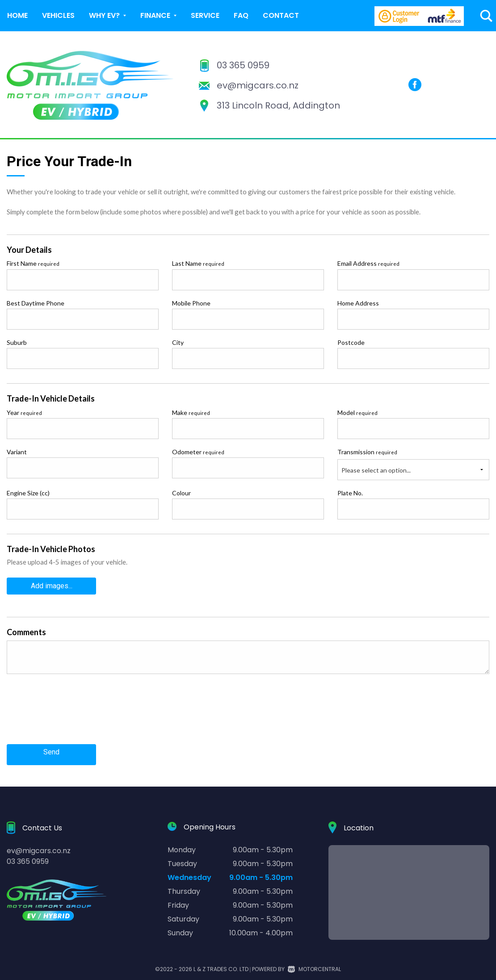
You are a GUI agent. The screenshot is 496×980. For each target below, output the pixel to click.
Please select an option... (376, 470)
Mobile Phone (191, 303)
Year (24, 413)
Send (51, 748)
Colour (181, 493)
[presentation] (75, 713)
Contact (281, 15)
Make (191, 413)
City (178, 342)
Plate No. (350, 493)
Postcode (351, 342)
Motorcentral (314, 963)
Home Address (358, 303)
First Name (33, 263)
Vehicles (58, 15)
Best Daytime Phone (36, 303)
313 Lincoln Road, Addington (278, 105)
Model (357, 413)
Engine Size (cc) (28, 493)
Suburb (17, 342)
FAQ (241, 15)
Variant (17, 452)
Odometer (198, 452)
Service (205, 15)
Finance (158, 15)
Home (17, 15)
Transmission (367, 452)
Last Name (198, 263)
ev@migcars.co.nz (258, 85)
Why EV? (107, 15)
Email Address (368, 263)
